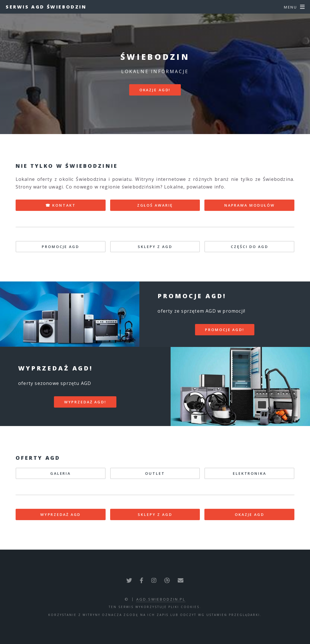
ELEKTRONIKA (250, 473)
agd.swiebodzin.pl (161, 599)
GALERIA (60, 473)
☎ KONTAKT (61, 205)
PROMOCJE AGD (60, 247)
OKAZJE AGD (250, 514)
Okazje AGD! (155, 90)
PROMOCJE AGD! (225, 330)
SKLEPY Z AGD (155, 247)
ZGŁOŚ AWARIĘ (155, 205)
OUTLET (155, 473)
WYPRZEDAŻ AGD (60, 514)
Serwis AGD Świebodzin (46, 7)
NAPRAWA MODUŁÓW (250, 205)
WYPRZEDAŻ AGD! (85, 402)
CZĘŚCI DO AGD (249, 247)
